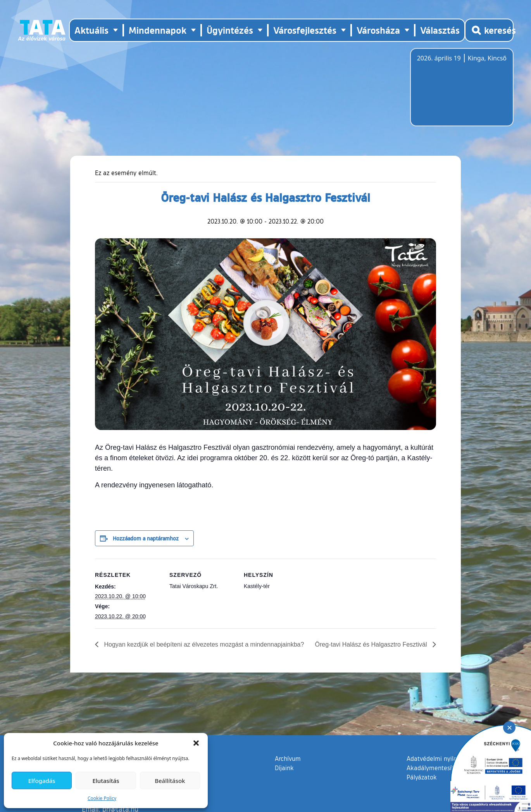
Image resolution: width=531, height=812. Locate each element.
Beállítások (170, 781)
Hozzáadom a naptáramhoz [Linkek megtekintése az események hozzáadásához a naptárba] (146, 538)
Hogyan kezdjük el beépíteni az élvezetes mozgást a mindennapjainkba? (203, 644)
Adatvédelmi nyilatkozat (440, 759)
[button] (196, 743)
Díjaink (284, 768)
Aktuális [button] (91, 30)
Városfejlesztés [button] (305, 30)
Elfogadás (42, 781)
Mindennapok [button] (158, 30)
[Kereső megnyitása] (489, 30)
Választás (440, 30)
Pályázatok (422, 777)
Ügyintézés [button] (230, 30)
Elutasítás (106, 781)
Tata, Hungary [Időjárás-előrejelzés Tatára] (460, 92)
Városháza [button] (378, 30)
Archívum (288, 758)
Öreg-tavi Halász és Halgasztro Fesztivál (372, 644)
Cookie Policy (102, 798)
